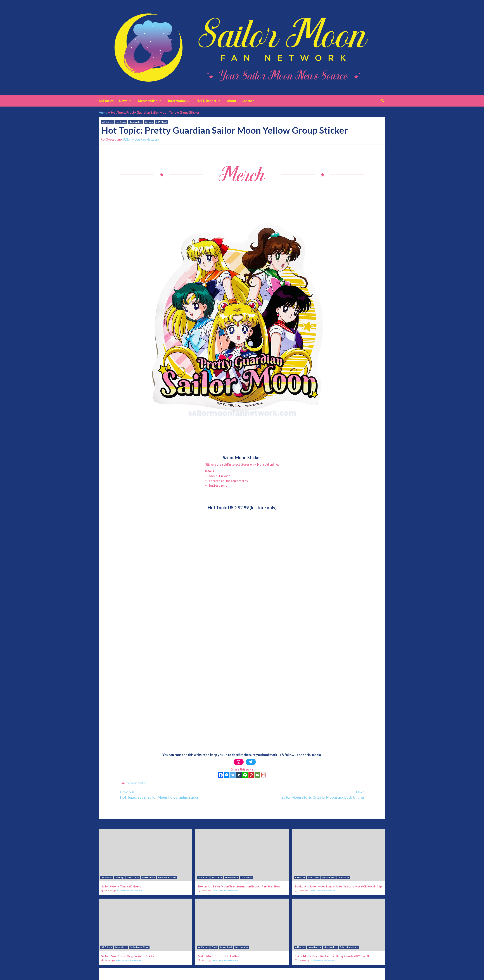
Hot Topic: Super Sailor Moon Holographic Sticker (181, 794)
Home (103, 112)
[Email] (257, 775)
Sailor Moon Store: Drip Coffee (219, 956)
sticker (142, 783)
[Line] (245, 775)
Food (214, 947)
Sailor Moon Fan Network (141, 139)
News (126, 101)
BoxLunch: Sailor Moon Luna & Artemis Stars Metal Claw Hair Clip (338, 886)
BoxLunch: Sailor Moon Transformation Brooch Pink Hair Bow (239, 886)
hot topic (132, 783)
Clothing (119, 877)
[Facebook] (221, 775)
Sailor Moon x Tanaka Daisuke (121, 886)
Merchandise (150, 101)
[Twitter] (233, 775)
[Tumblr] (239, 775)
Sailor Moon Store (167, 877)
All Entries (106, 101)
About (232, 101)
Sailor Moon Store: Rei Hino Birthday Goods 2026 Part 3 (332, 956)
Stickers (149, 122)
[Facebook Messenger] (227, 775)
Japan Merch (133, 877)
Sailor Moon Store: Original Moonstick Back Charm (303, 794)
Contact (248, 101)
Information (180, 101)
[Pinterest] (251, 775)
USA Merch (162, 122)
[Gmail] (263, 775)
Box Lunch (217, 877)
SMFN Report (209, 101)
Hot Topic (121, 122)
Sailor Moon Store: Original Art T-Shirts (128, 956)
